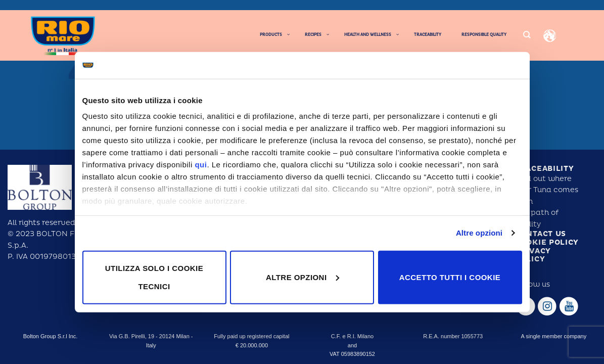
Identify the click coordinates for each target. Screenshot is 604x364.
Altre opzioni (479, 233)
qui (201, 165)
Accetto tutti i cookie (450, 277)
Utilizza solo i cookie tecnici (154, 277)
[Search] (527, 35)
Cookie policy (547, 242)
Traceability (544, 169)
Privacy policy (533, 255)
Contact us (541, 234)
